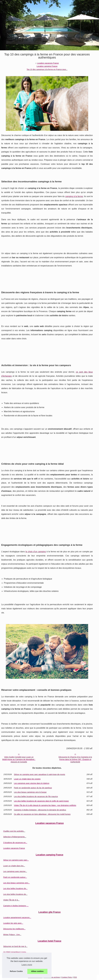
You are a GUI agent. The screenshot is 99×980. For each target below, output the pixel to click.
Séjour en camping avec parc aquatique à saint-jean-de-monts (40, 774)
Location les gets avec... (13, 923)
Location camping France (47, 66)
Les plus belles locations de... (15, 889)
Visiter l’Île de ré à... (11, 900)
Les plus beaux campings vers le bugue (30, 792)
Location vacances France (48, 63)
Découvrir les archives (52, 977)
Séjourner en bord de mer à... (15, 946)
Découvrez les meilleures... (14, 929)
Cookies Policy (67, 977)
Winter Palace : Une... (12, 935)
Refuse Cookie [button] (16, 971)
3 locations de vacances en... (15, 843)
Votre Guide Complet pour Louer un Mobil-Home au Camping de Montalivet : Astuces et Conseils (19, 759)
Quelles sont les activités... (14, 831)
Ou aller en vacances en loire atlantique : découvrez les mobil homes (42, 814)
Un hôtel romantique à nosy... (15, 952)
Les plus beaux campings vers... (16, 883)
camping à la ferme (74, 196)
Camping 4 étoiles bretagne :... (16, 906)
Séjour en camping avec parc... (16, 860)
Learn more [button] (27, 965)
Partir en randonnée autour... (15, 877)
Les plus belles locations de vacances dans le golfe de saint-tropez (41, 801)
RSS (75, 977)
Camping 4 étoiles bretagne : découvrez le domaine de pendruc (40, 810)
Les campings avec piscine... (15, 871)
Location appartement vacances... (17, 918)
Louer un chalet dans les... (14, 866)
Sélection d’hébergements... (15, 837)
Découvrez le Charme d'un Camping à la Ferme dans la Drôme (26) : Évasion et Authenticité (75, 759)
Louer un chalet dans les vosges (27, 779)
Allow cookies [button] (37, 971)
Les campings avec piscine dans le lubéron (32, 783)
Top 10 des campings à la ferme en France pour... (47, 69)
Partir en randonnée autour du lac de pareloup (33, 788)
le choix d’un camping (36, 552)
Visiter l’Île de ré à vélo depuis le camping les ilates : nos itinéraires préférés (45, 805)
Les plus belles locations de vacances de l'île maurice (36, 796)
